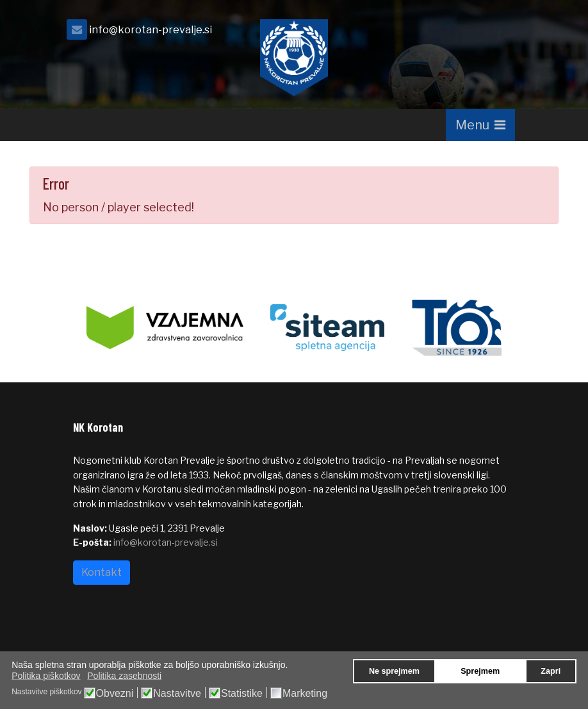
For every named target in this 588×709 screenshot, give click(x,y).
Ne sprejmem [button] (394, 671)
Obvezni (115, 694)
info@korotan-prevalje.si (151, 29)
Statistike (242, 694)
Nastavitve (177, 694)
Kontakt (102, 572)
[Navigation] (480, 125)
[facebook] (499, 33)
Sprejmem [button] (480, 671)
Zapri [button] (551, 671)
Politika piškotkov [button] (46, 676)
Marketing (305, 694)
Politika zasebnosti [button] (124, 676)
